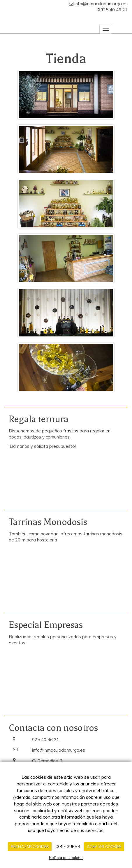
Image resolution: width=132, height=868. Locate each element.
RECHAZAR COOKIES (30, 846)
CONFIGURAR (68, 846)
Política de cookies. (66, 858)
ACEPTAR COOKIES (104, 846)
